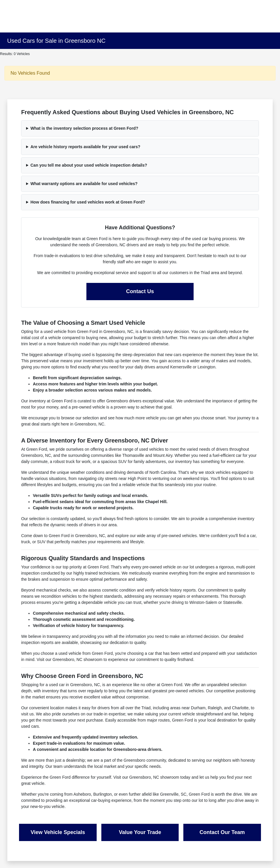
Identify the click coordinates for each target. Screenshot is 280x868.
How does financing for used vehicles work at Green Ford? (88, 202)
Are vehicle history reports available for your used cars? (85, 147)
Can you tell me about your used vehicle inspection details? (89, 165)
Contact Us (140, 291)
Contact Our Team (222, 832)
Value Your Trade (140, 832)
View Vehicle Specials (58, 832)
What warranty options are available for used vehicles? (84, 184)
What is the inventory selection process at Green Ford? (84, 128)
